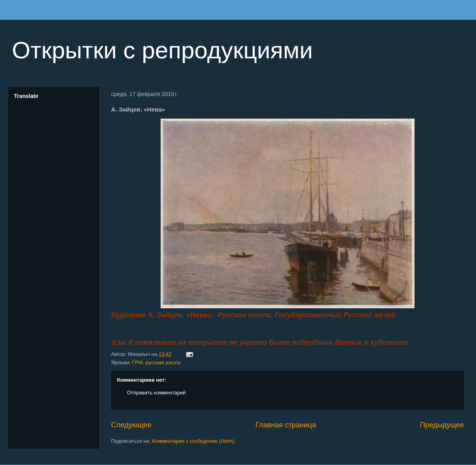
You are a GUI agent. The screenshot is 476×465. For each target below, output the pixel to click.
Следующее (131, 425)
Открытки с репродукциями (162, 50)
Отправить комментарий (156, 393)
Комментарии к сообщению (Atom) (193, 441)
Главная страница (286, 425)
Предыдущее (442, 425)
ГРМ (137, 362)
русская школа (163, 362)
